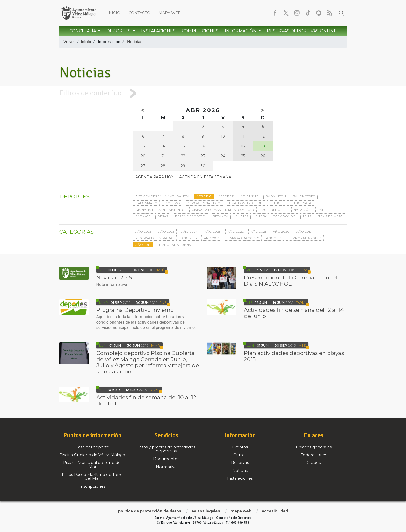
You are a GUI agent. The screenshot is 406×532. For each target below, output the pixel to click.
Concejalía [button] (83, 31)
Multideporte (274, 210)
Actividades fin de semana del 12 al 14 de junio (294, 313)
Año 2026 (143, 231)
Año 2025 (166, 231)
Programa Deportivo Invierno (135, 310)
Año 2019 (304, 231)
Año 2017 (211, 238)
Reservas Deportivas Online (302, 31)
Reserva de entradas (155, 238)
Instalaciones (158, 31)
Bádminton (276, 196)
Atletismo (250, 196)
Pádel (323, 210)
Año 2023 (213, 231)
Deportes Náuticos (205, 203)
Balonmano (146, 203)
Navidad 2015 (114, 278)
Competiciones (200, 31)
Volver (69, 42)
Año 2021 (258, 231)
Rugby (261, 216)
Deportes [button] (119, 31)
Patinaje (143, 216)
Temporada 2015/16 (305, 238)
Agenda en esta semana (205, 177)
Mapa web (170, 13)
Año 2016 (274, 238)
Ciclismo (172, 203)
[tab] (203, 93)
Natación (302, 210)
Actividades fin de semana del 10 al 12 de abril (146, 400)
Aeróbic (204, 196)
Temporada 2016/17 (243, 238)
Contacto (140, 13)
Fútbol (276, 203)
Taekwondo (285, 216)
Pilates (242, 216)
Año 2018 (189, 238)
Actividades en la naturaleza (162, 196)
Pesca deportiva (190, 216)
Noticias (135, 42)
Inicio (114, 13)
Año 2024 (189, 231)
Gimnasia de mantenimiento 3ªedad (223, 210)
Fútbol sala (300, 203)
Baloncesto (304, 196)
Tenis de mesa (331, 216)
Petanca (221, 216)
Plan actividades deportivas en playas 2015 (294, 356)
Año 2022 (236, 231)
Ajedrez (226, 196)
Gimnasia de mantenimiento (160, 210)
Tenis (307, 216)
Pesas (163, 216)
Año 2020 (281, 231)
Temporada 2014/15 (174, 245)
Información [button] (241, 31)
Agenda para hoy (154, 177)
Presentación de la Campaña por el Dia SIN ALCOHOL (291, 281)
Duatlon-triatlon (246, 203)
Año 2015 (143, 245)
